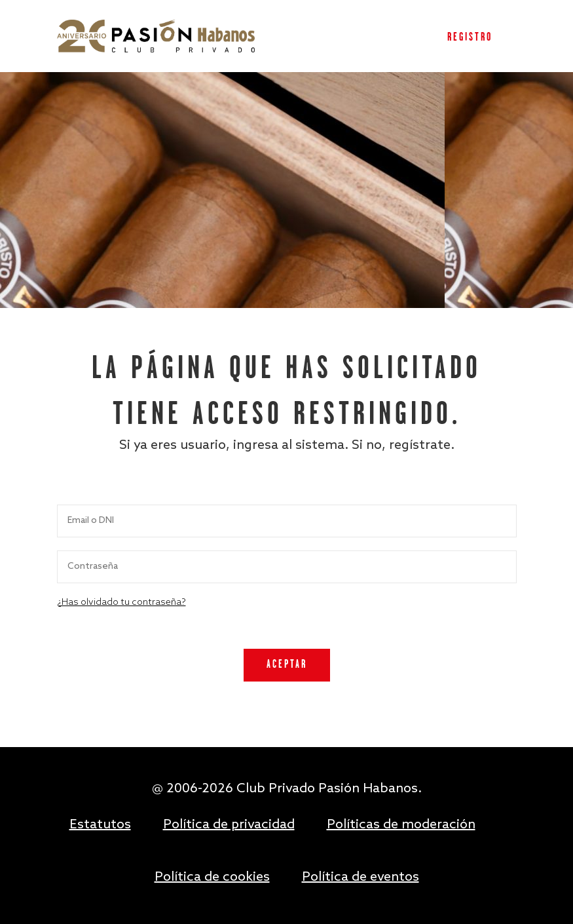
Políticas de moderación (401, 825)
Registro (470, 38)
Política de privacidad (229, 825)
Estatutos (100, 825)
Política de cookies (212, 877)
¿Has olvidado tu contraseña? (121, 603)
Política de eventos (360, 877)
